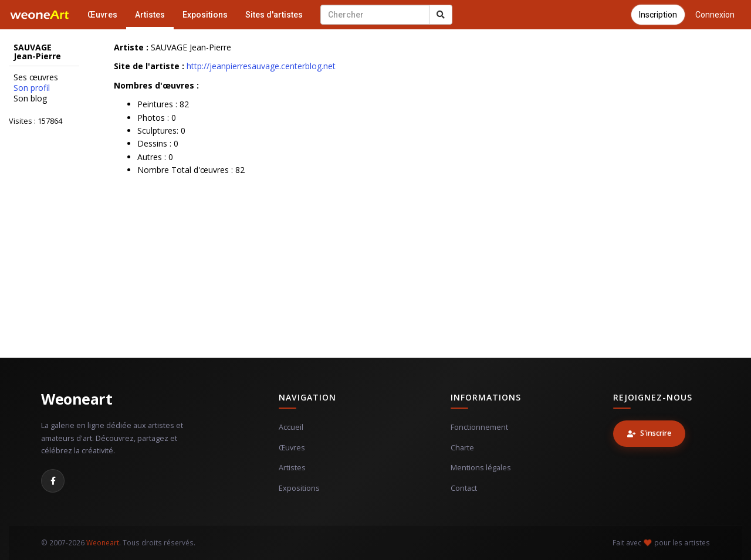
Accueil (291, 427)
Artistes (150, 15)
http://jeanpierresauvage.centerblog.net (261, 66)
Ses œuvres (36, 77)
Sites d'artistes (274, 15)
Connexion (715, 15)
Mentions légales (481, 468)
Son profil (32, 88)
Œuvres (102, 15)
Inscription (658, 15)
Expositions (205, 15)
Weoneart (77, 399)
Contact (464, 488)
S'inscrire (649, 433)
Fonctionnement (479, 427)
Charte (462, 448)
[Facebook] (53, 481)
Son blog (30, 99)
